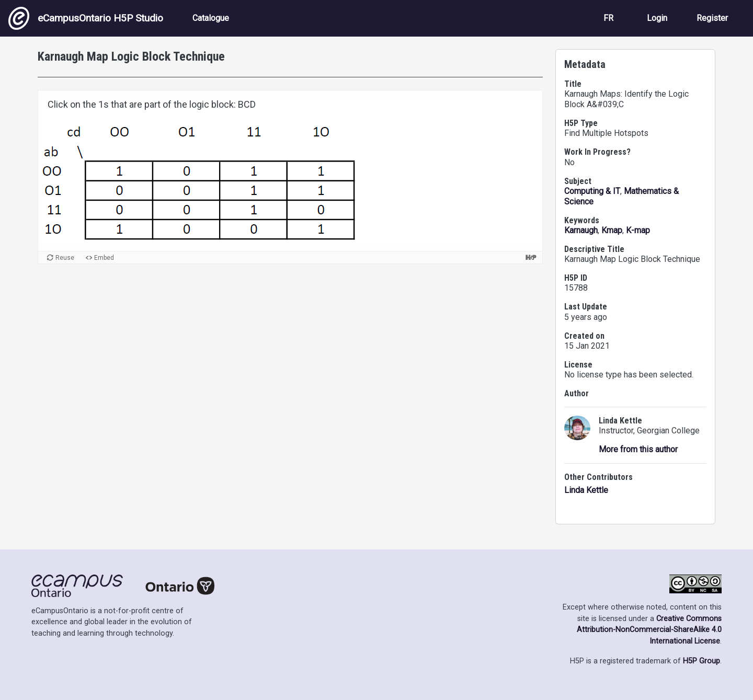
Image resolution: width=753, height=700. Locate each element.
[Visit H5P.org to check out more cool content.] (531, 257)
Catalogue (211, 18)
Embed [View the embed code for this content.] (104, 258)
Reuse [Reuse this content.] (65, 258)
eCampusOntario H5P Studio (86, 18)
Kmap (612, 230)
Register (712, 18)
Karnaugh (581, 230)
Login (657, 18)
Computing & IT (592, 191)
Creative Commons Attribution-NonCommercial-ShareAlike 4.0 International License (649, 630)
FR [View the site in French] (608, 18)
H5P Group (701, 661)
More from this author (638, 449)
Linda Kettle (586, 490)
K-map (638, 230)
